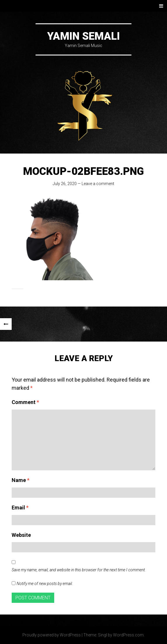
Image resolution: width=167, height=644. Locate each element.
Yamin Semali (83, 36)
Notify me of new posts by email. (45, 584)
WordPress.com (128, 635)
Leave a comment (98, 184)
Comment (25, 402)
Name (21, 480)
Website (21, 535)
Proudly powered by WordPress (52, 635)
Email (20, 508)
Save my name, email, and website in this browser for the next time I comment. (79, 570)
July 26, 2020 (65, 184)
